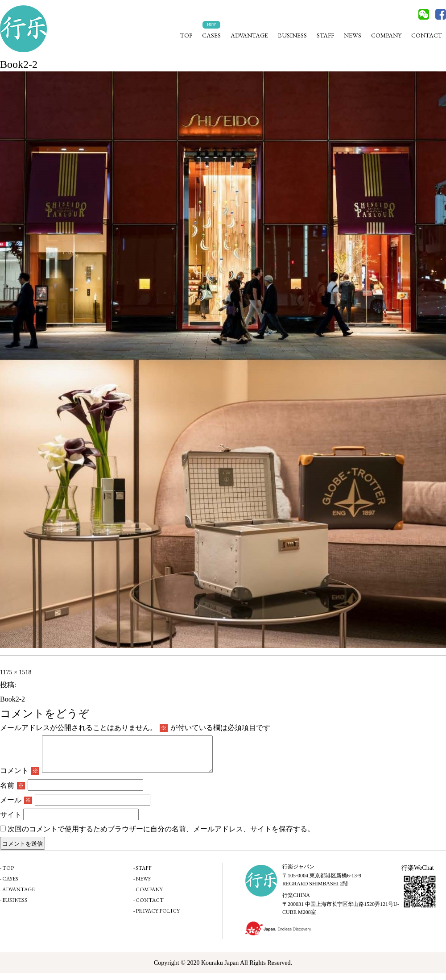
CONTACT (427, 35)
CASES (211, 35)
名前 (12, 792)
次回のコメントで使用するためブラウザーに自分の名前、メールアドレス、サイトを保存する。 (161, 836)
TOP (186, 35)
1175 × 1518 (16, 672)
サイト (11, 821)
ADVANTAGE (249, 35)
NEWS (353, 35)
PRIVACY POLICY (158, 918)
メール (16, 807)
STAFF (325, 35)
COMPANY (386, 35)
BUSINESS (292, 35)
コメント (20, 777)
